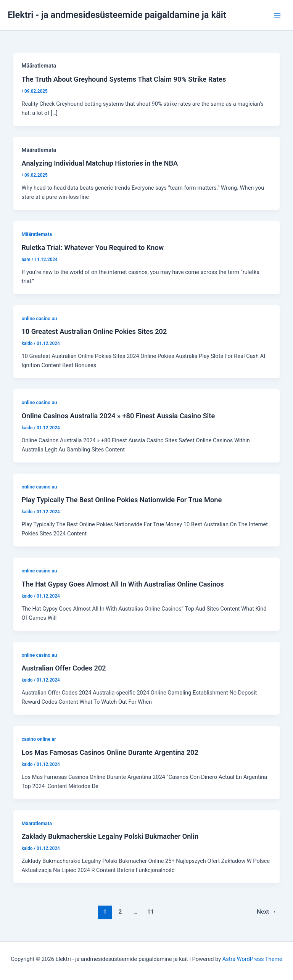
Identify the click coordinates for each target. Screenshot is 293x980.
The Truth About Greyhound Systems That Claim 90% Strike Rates (124, 79)
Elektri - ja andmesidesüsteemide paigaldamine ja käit (117, 15)
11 (151, 912)
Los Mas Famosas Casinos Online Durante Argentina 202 (110, 752)
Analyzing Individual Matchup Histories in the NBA (100, 163)
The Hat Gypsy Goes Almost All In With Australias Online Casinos (122, 584)
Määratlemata (37, 234)
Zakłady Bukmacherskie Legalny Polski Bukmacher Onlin (110, 836)
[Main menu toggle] (277, 15)
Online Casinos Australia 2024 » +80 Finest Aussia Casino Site (118, 416)
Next (267, 912)
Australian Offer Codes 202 (64, 668)
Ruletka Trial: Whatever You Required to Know (93, 247)
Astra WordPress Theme (252, 959)
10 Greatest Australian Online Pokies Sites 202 (94, 331)
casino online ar (39, 739)
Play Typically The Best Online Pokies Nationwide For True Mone (122, 500)
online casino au (39, 318)
